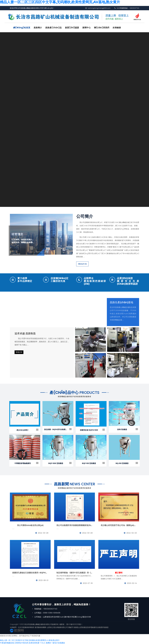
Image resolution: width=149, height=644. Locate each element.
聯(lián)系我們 (104, 28)
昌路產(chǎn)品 (54, 28)
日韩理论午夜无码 (21, 643)
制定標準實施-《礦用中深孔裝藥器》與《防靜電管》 (74, 572)
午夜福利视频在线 (7, 643)
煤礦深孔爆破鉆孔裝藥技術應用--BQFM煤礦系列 (30, 572)
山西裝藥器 (83, 627)
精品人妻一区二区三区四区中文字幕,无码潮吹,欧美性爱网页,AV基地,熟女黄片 (30, 640)
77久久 (42, 643)
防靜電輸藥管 (92, 627)
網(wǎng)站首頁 (22, 28)
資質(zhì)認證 (73, 28)
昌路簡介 (38, 28)
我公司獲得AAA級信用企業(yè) (30, 525)
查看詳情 (19, 352)
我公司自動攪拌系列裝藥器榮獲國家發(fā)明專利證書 (74, 525)
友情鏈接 (119, 28)
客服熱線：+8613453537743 (46, 609)
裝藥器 (76, 627)
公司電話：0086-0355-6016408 (47, 613)
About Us (82, 264)
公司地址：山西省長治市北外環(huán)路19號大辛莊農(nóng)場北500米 (63, 617)
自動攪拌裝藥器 (103, 627)
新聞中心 (88, 28)
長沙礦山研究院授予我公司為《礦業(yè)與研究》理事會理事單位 (119, 525)
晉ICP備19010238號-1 (74, 624)
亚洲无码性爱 (34, 643)
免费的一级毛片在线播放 (55, 643)
